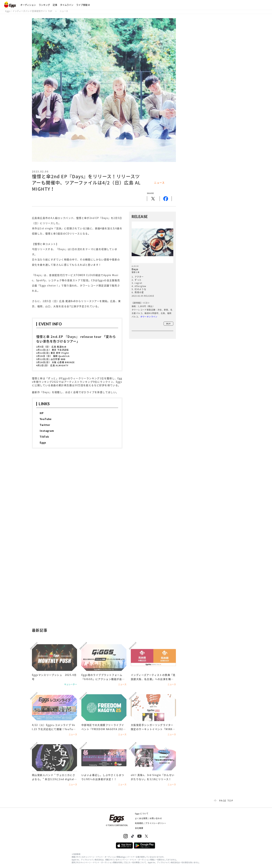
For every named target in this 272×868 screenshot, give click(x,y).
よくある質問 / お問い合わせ (149, 818)
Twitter (45, 425)
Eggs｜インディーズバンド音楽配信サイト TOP (29, 11)
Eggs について (142, 814)
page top (226, 801)
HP (42, 413)
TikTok (44, 437)
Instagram (47, 431)
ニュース (64, 11)
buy (168, 324)
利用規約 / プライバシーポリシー (151, 823)
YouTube (46, 419)
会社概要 (139, 828)
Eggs (43, 442)
